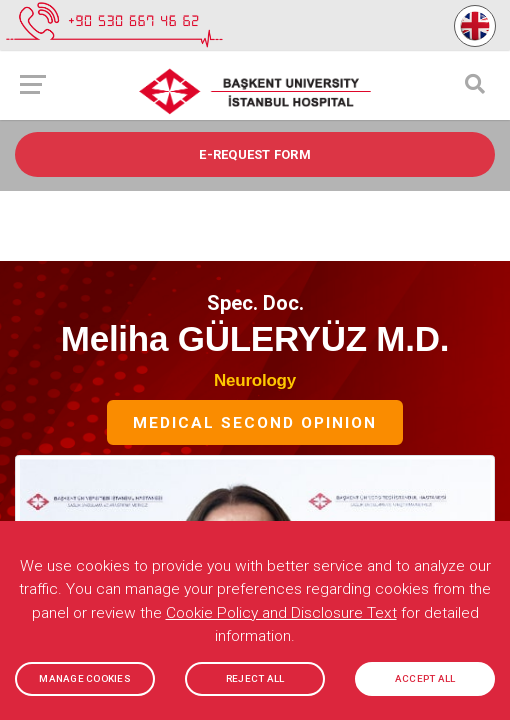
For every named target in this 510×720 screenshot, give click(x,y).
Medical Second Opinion (255, 424)
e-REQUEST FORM (255, 154)
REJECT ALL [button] (255, 678)
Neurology (255, 380)
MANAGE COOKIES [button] (85, 678)
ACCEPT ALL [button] (425, 678)
